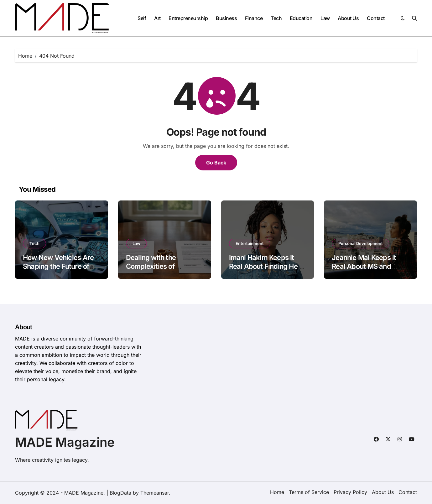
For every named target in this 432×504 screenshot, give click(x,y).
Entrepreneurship (188, 18)
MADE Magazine (65, 442)
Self (142, 18)
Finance (254, 18)
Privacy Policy (350, 492)
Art (157, 18)
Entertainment (250, 243)
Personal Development (361, 243)
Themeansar (155, 493)
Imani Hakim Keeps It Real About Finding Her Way (265, 266)
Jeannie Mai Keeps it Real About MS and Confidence (364, 266)
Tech (276, 18)
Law (325, 18)
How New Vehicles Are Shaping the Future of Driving (58, 266)
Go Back (216, 163)
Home (277, 492)
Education (301, 18)
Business (226, 18)
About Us (348, 18)
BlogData (120, 493)
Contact (376, 18)
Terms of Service (309, 492)
